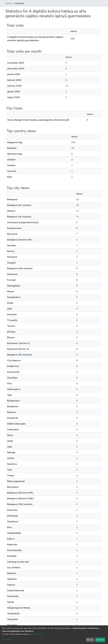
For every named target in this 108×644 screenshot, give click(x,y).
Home (9, 3)
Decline (90, 640)
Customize (7, 640)
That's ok (100, 640)
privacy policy (36, 634)
